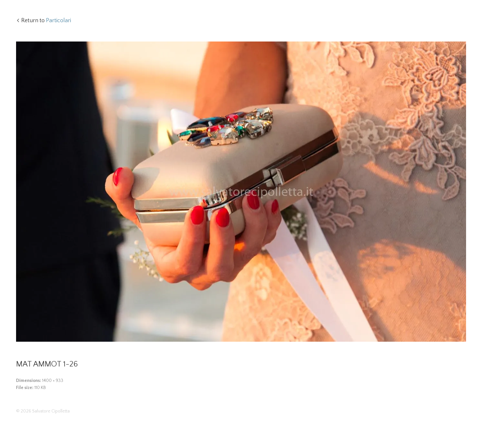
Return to (46, 21)
